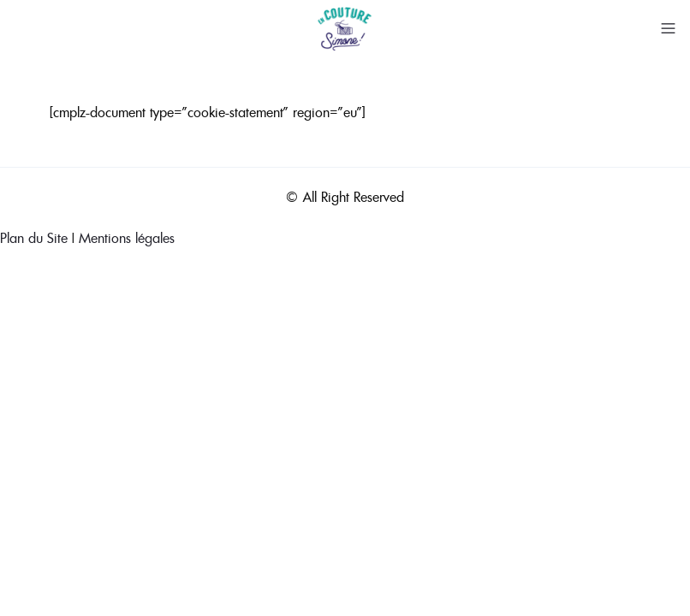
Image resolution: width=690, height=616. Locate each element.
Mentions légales (127, 238)
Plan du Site (34, 238)
